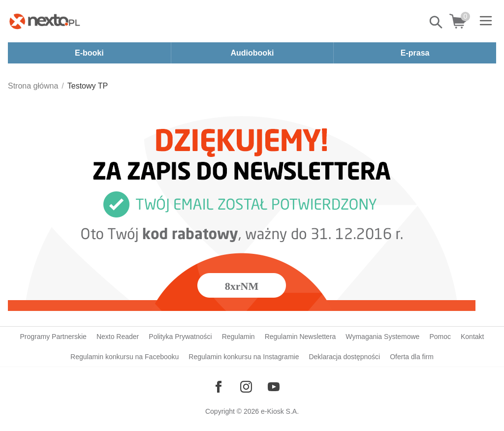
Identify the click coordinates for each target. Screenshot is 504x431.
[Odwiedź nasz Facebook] (219, 387)
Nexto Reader (118, 337)
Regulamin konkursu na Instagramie (244, 357)
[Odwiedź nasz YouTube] (274, 387)
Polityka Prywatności (180, 337)
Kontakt (472, 337)
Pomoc (440, 337)
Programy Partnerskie (53, 337)
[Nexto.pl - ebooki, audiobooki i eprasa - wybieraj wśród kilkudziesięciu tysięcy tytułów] (45, 21)
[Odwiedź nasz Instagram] (246, 387)
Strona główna (33, 86)
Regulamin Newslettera (300, 337)
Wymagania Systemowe (382, 337)
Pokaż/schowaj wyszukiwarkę (437, 22)
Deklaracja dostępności (344, 357)
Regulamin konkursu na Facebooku (125, 357)
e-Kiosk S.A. (280, 411)
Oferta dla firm (412, 357)
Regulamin (238, 337)
